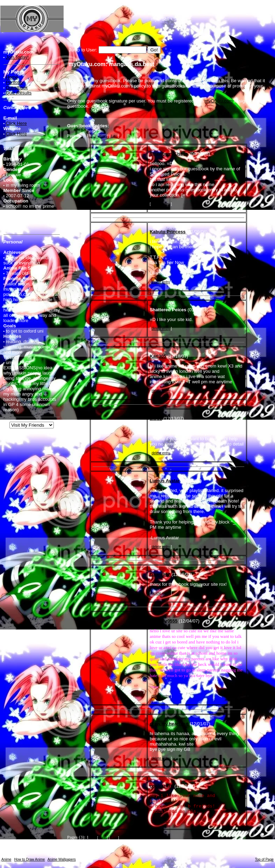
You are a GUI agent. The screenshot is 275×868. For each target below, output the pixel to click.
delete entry (161, 204)
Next (103, 136)
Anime (6, 859)
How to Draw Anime (30, 859)
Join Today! (17, 57)
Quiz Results (19, 93)
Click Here (16, 123)
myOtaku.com (219, 101)
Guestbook (17, 88)
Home (12, 77)
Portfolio (14, 82)
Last (114, 136)
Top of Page (264, 859)
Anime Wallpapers (62, 859)
